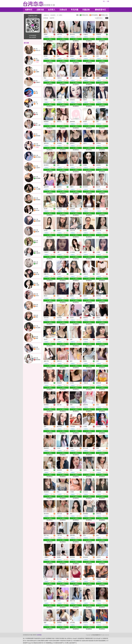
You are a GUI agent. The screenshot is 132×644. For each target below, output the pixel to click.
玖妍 (37, 93)
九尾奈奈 (38, 146)
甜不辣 (37, 274)
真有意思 (38, 136)
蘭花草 (37, 232)
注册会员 (63, 10)
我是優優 (38, 178)
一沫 (37, 104)
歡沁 (37, 242)
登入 (104, 1)
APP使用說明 (33, 36)
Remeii (37, 210)
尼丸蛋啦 (38, 328)
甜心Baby (38, 157)
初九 (37, 306)
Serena (37, 349)
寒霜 (37, 114)
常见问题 (75, 10)
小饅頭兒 (38, 253)
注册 (108, 1)
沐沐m (37, 296)
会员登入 (52, 10)
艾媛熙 (37, 72)
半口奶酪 (38, 189)
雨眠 (37, 338)
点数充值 (40, 10)
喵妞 (37, 317)
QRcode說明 (33, 37)
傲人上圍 (38, 125)
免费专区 (29, 10)
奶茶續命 (38, 200)
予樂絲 (37, 60)
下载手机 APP (33, 16)
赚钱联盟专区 (100, 10)
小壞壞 (37, 285)
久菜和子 (38, 168)
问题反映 (86, 10)
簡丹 (37, 264)
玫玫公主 (38, 50)
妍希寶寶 (38, 221)
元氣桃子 (38, 82)
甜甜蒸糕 (38, 360)
